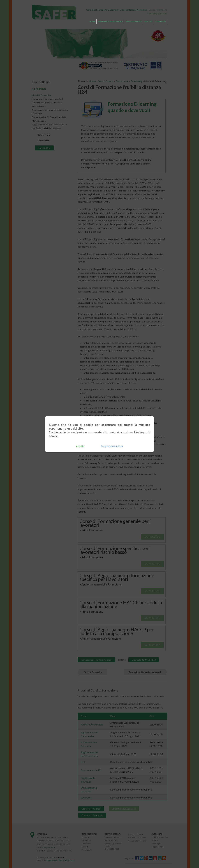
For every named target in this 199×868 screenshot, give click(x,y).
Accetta (80, 445)
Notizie (149, 22)
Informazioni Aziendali (111, 22)
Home (92, 22)
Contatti (161, 22)
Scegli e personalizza (112, 445)
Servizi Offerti (134, 22)
